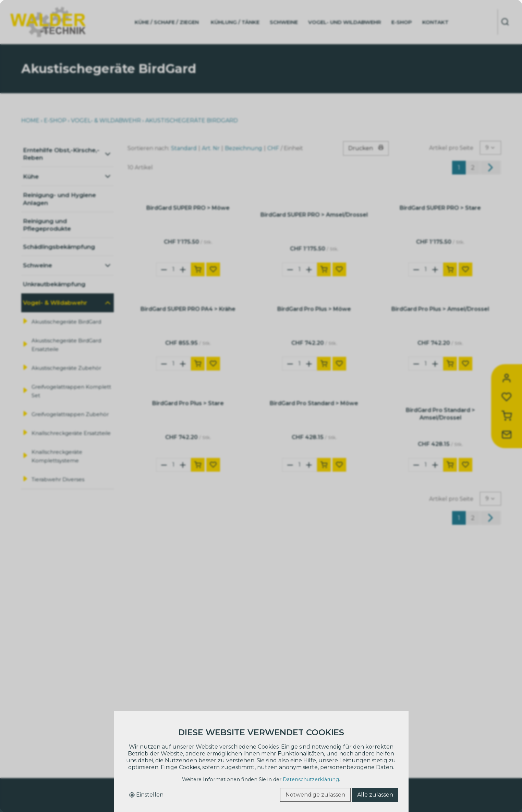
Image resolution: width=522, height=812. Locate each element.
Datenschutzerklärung (311, 779)
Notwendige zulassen (315, 795)
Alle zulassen (375, 795)
